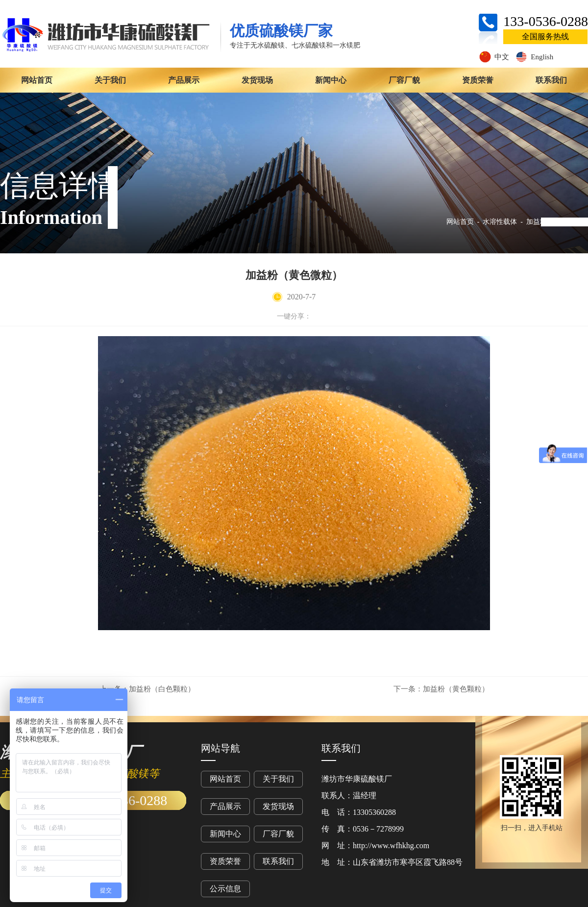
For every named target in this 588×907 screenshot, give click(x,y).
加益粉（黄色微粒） (557, 222)
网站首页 (37, 80)
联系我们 (551, 80)
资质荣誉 (478, 80)
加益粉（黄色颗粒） (441, 689)
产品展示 (184, 80)
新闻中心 (331, 80)
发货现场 (257, 80)
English (534, 57)
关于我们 (110, 80)
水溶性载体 (500, 222)
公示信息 (225, 889)
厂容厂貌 (404, 80)
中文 (494, 57)
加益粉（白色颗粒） (147, 689)
